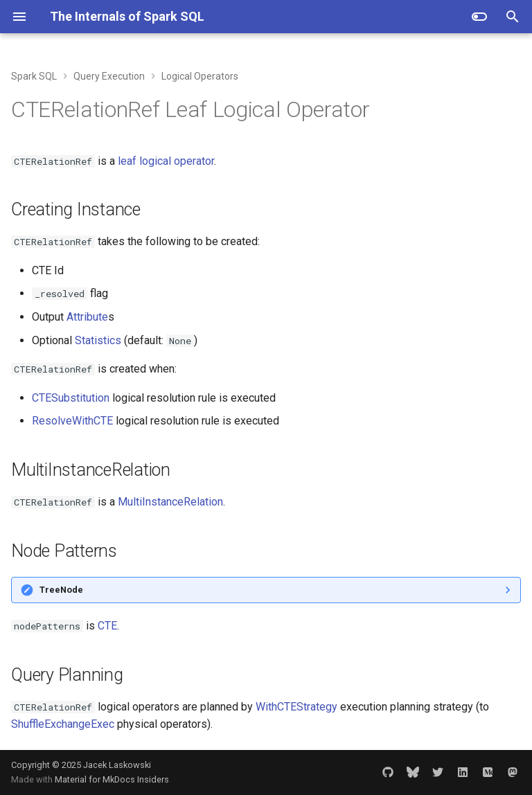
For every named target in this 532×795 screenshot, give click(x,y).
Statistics (98, 340)
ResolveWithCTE (72, 421)
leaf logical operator (166, 161)
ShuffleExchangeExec (63, 724)
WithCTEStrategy (296, 707)
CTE (107, 626)
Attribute (87, 317)
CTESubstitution (71, 398)
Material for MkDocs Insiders (112, 779)
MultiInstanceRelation (170, 502)
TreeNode (61, 590)
